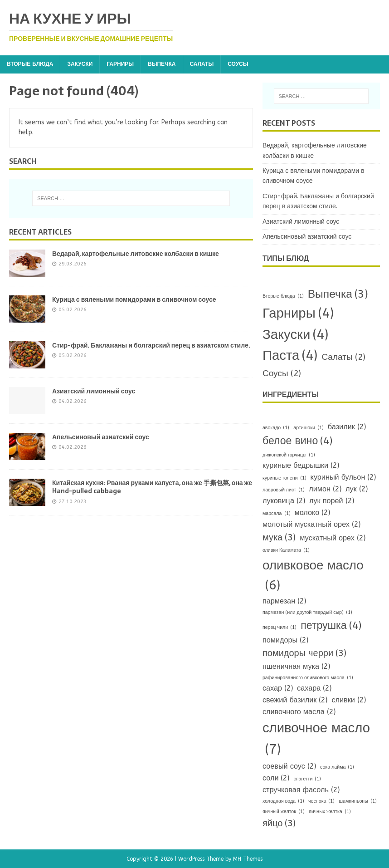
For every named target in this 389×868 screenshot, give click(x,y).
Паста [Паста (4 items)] (290, 356)
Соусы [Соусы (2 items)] (282, 374)
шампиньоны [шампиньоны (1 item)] (357, 801)
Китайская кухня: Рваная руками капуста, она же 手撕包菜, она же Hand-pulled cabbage (152, 487)
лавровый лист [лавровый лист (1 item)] (284, 490)
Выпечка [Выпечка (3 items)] (338, 294)
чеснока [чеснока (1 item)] (321, 801)
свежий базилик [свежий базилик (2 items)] (295, 700)
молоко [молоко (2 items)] (313, 513)
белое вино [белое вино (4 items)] (297, 441)
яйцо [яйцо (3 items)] (279, 824)
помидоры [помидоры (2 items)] (285, 640)
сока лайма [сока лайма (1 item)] (337, 767)
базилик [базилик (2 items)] (347, 427)
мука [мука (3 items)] (279, 538)
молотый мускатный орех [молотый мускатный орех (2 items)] (311, 525)
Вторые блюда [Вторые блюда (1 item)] (283, 296)
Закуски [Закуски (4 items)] (295, 335)
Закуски (80, 64)
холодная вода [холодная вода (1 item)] (283, 801)
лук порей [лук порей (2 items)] (332, 501)
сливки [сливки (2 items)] (349, 700)
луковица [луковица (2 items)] (284, 501)
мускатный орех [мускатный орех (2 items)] (333, 538)
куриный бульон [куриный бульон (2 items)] (343, 477)
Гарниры (120, 64)
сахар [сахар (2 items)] (278, 688)
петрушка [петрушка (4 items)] (331, 626)
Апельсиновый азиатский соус (101, 437)
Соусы (238, 64)
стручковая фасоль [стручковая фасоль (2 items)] (301, 790)
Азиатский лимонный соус (94, 391)
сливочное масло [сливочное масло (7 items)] (316, 740)
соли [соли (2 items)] (276, 778)
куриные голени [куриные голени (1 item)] (284, 478)
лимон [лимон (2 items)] (325, 489)
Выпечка (162, 64)
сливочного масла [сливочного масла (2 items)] (299, 712)
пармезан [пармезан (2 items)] (284, 601)
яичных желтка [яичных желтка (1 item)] (330, 812)
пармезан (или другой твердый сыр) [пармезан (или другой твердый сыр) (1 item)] (307, 612)
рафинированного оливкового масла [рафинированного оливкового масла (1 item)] (308, 678)
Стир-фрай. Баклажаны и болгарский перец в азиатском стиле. (151, 345)
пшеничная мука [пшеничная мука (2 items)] (296, 667)
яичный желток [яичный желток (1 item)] (284, 812)
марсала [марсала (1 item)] (277, 513)
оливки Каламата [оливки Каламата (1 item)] (286, 550)
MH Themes (248, 859)
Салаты (202, 64)
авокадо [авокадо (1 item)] (276, 428)
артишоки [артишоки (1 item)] (309, 428)
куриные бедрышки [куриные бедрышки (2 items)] (301, 466)
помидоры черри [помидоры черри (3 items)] (304, 653)
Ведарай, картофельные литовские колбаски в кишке (136, 254)
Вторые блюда (30, 64)
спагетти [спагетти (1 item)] (307, 779)
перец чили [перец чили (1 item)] (280, 627)
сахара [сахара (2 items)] (314, 688)
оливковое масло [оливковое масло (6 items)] (313, 577)
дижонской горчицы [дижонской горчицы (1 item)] (289, 455)
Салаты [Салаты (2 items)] (343, 357)
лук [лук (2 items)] (357, 489)
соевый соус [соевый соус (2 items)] (289, 766)
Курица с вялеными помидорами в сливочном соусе (134, 299)
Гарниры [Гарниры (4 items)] (298, 314)
